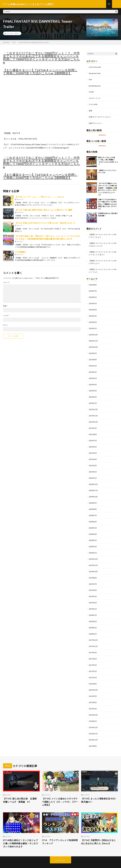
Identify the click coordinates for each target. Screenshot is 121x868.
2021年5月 (93, 449)
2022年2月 (93, 394)
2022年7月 (93, 363)
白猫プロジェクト (95, 122)
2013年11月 (93, 725)
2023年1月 (93, 326)
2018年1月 (93, 627)
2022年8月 (93, 357)
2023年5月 (93, 302)
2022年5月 (93, 375)
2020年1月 (93, 547)
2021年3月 (93, 461)
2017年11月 (93, 639)
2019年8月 (93, 572)
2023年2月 (93, 320)
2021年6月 (93, 443)
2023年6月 (93, 296)
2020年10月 (93, 492)
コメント (6, 283)
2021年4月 (93, 455)
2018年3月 (93, 621)
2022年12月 (93, 332)
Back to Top (60, 851)
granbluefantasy (95, 86)
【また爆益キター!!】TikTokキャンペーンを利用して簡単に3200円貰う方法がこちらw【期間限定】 (40, 72)
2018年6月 (93, 614)
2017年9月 (93, 645)
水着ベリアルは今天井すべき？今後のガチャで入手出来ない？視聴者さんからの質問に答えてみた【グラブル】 (107, 203)
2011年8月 (93, 737)
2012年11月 (93, 731)
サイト (6, 325)
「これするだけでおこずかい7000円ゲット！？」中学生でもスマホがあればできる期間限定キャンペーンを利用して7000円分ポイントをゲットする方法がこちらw (41, 58)
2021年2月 (93, 467)
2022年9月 (93, 351)
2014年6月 (93, 713)
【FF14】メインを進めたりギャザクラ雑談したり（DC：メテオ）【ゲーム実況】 (60, 793)
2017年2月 (93, 663)
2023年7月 (93, 290)
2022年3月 (93, 388)
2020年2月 (93, 541)
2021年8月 (93, 431)
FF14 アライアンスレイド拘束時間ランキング (60, 833)
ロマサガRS (93, 104)
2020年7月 (93, 510)
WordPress (66, 863)
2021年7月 (93, 437)
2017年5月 (93, 657)
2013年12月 (93, 719)
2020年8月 (93, 504)
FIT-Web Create (45, 863)
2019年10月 (93, 565)
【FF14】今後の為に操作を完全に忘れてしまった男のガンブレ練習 (43, 210)
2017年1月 (93, 670)
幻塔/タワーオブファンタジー (100, 116)
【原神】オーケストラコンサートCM (102, 234)
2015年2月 (93, 700)
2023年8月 (93, 283)
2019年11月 (93, 559)
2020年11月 (93, 486)
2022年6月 (93, 369)
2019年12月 (93, 553)
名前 (5, 306)
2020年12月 (93, 480)
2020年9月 (93, 498)
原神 (90, 110)
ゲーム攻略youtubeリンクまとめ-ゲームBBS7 (34, 860)
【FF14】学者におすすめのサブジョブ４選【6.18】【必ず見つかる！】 (45, 223)
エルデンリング (95, 98)
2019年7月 (93, 578)
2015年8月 (93, 694)
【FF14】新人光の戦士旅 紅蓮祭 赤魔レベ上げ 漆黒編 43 (21, 791)
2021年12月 (93, 406)
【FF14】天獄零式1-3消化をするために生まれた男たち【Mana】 (98, 833)
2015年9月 (93, 688)
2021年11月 (93, 412)
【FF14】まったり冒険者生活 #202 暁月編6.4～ (98, 791)
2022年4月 (93, 381)
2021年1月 (93, 473)
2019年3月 (93, 590)
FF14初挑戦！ (21, 252)
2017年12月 (93, 633)
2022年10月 (93, 345)
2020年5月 (93, 522)
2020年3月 (93, 535)
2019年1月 (93, 602)
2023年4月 (93, 308)
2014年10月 (93, 706)
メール (6, 316)
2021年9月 (93, 424)
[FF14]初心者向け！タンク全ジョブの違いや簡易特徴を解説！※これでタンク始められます (21, 834)
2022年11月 (93, 339)
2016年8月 (93, 676)
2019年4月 (93, 584)
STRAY (91, 92)
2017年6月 (93, 651)
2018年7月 (93, 608)
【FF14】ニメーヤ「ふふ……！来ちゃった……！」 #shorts (40, 197)
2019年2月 (93, 596)
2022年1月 (93, 400)
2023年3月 (93, 314)
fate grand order (95, 73)
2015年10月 (93, 682)
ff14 (18, 34)
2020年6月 (93, 516)
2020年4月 (93, 529)
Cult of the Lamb (95, 67)
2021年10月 (93, 418)
